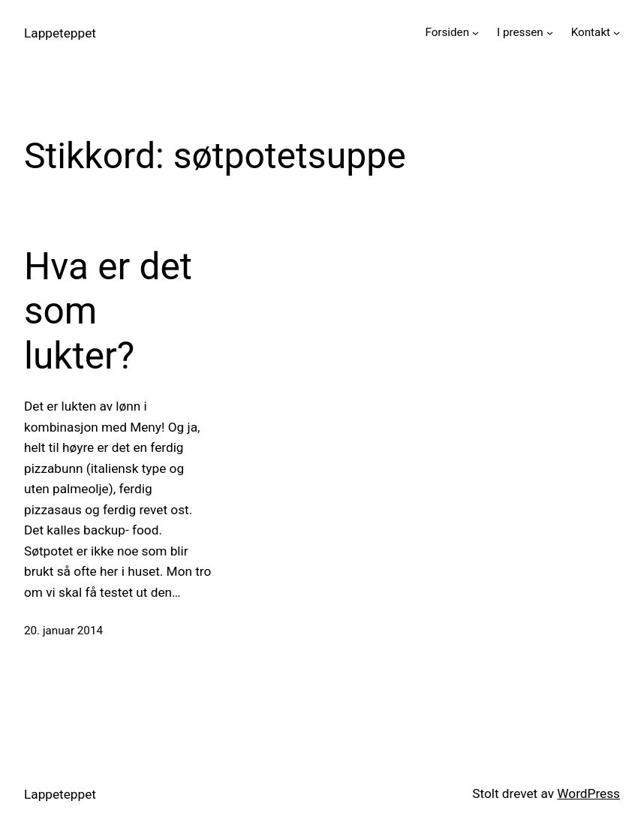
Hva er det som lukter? (108, 311)
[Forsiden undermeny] (475, 33)
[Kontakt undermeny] (617, 33)
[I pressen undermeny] (550, 33)
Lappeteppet (60, 33)
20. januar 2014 (63, 631)
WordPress (588, 793)
